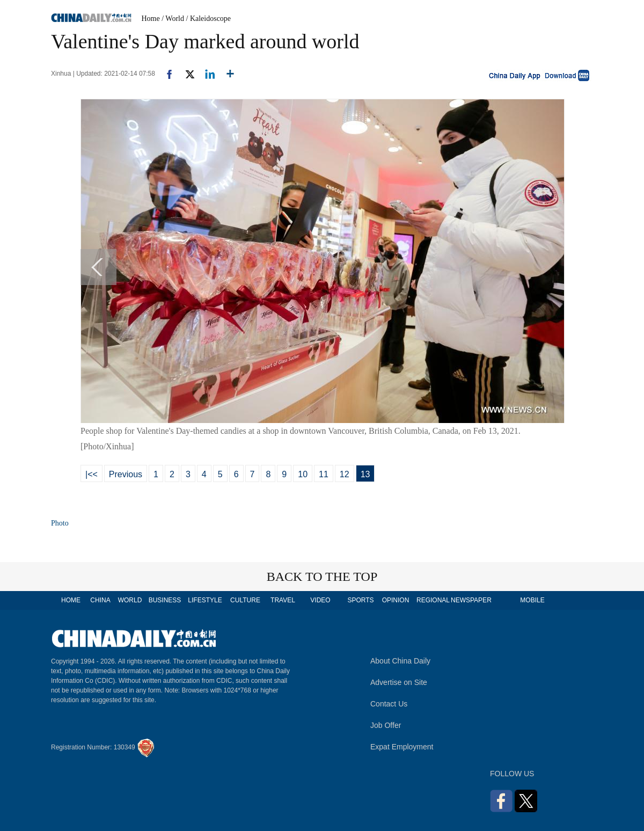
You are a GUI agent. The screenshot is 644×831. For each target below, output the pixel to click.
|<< (92, 474)
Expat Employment (402, 747)
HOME (71, 600)
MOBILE (532, 600)
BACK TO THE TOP (322, 577)
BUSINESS (165, 600)
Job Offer (386, 725)
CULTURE (245, 600)
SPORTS (360, 600)
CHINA (100, 600)
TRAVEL (283, 600)
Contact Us (389, 704)
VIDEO (320, 600)
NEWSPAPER (471, 600)
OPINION (396, 600)
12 (345, 474)
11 (324, 474)
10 (303, 474)
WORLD (130, 600)
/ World (173, 19)
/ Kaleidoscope (209, 19)
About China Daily (400, 661)
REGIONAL (433, 600)
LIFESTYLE (205, 600)
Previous (126, 474)
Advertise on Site (399, 682)
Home (151, 19)
